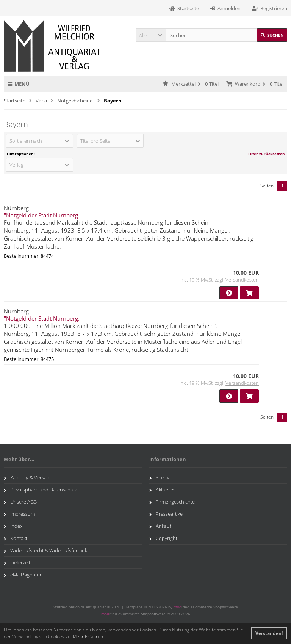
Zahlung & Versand (28, 477)
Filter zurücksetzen (267, 154)
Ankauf (160, 526)
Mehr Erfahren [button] (88, 637)
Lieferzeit (17, 562)
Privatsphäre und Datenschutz (41, 490)
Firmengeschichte (172, 502)
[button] (151, 35)
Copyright (163, 538)
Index (13, 526)
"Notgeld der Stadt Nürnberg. (42, 215)
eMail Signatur (23, 575)
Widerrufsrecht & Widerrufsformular (47, 550)
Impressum (19, 514)
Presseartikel (167, 514)
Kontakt (16, 538)
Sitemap (161, 477)
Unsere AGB (20, 502)
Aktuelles (162, 490)
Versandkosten (242, 280)
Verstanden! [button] (269, 633)
